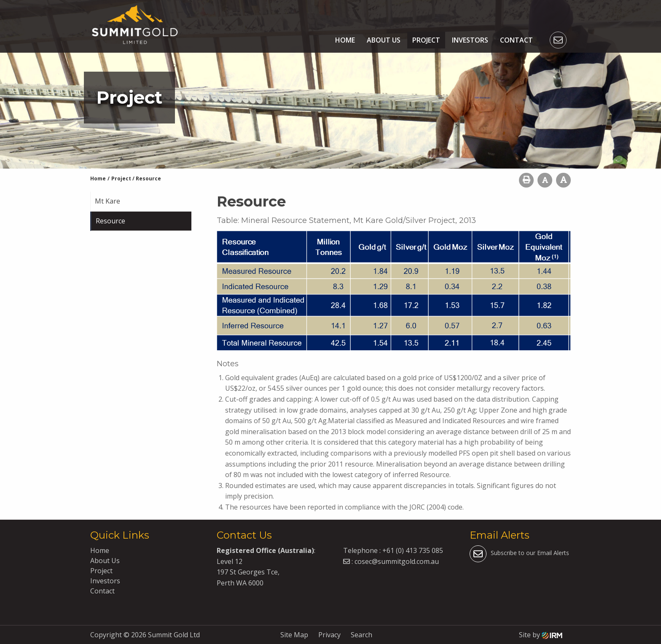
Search (361, 635)
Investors (470, 40)
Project (426, 40)
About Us (384, 40)
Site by (541, 635)
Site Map (294, 635)
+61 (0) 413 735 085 (413, 550)
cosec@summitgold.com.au (397, 561)
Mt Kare (107, 201)
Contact (516, 40)
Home (345, 40)
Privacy (329, 635)
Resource (110, 221)
